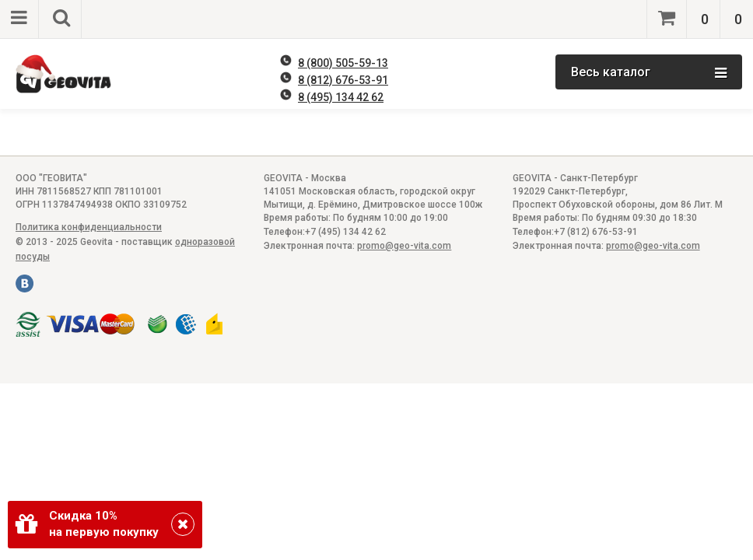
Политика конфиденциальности (89, 227)
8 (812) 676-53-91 (343, 80)
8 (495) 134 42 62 (341, 97)
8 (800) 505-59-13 (343, 63)
